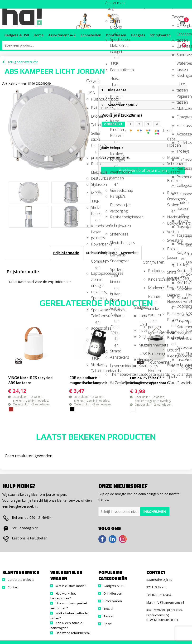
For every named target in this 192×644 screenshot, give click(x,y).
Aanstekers (114, 357)
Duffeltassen (181, 143)
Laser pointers (95, 233)
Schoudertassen (181, 298)
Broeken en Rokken (171, 182)
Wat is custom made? (71, 586)
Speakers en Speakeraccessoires (95, 299)
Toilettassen (181, 235)
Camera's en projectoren (95, 147)
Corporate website (21, 580)
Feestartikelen (114, 70)
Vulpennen (152, 383)
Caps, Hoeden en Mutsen (171, 141)
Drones (95, 116)
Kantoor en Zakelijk (114, 104)
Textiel (167, 130)
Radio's (95, 164)
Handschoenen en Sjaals (171, 366)
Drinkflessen (129, 383)
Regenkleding (171, 287)
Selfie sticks (95, 135)
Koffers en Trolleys (181, 254)
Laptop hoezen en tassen (181, 204)
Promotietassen (181, 177)
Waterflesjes (114, 383)
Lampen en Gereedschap (114, 180)
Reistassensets (181, 168)
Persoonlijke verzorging (114, 206)
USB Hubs (143, 326)
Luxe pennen (152, 322)
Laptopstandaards (143, 374)
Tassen (176, 17)
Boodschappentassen (181, 306)
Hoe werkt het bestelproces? (63, 596)
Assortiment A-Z (110, 4)
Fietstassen (181, 125)
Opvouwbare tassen (181, 316)
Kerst (114, 121)
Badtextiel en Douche (171, 339)
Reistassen (181, 244)
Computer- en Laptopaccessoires (95, 263)
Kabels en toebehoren (95, 215)
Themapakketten (114, 374)
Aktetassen (181, 134)
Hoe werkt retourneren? (73, 633)
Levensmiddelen (114, 366)
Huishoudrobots (95, 99)
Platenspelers (95, 108)
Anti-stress (114, 17)
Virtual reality (95, 336)
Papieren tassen (181, 98)
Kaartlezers (143, 366)
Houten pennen (152, 372)
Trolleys (181, 151)
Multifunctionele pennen (152, 334)
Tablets (95, 125)
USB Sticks (95, 203)
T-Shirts (171, 267)
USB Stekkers (95, 360)
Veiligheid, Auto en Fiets (114, 310)
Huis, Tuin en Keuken (114, 80)
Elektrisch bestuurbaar (95, 174)
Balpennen (152, 354)
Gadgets (138, 307)
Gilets (171, 383)
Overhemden (171, 278)
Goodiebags (181, 383)
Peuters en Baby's (171, 321)
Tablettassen (181, 339)
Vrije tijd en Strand (114, 334)
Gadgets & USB (91, 82)
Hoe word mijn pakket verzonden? (69, 606)
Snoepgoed (114, 261)
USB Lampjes (143, 355)
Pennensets (152, 345)
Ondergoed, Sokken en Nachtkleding (171, 200)
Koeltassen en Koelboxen (181, 272)
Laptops (143, 316)
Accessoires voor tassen (181, 349)
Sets (143, 383)
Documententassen (181, 366)
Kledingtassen (181, 75)
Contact (13, 587)
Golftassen (181, 160)
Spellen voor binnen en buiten (114, 271)
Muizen (143, 345)
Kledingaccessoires (171, 356)
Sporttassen (181, 55)
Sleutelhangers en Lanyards (114, 244)
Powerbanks (95, 244)
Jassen (171, 257)
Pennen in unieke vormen (152, 298)
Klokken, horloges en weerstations (114, 155)
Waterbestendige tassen (181, 65)
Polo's (171, 249)
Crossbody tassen (181, 36)
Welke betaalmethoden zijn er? (70, 616)
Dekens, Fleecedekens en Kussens (171, 297)
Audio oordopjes (95, 348)
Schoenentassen (181, 289)
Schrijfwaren (114, 226)
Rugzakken (181, 227)
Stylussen (95, 184)
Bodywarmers (171, 223)
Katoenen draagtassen (181, 328)
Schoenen (171, 163)
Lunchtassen (181, 46)
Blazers (171, 172)
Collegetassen (181, 185)
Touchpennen (152, 362)
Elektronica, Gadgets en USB (114, 47)
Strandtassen (181, 374)
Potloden (152, 271)
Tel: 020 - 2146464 (159, 595)
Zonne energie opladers (95, 281)
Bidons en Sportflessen (114, 29)
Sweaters (171, 240)
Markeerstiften (152, 288)
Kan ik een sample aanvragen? (66, 625)
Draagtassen (181, 117)
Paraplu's (114, 196)
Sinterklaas (114, 234)
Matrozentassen (181, 108)
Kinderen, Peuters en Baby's (114, 131)
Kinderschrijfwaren (152, 279)
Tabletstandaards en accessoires (95, 372)
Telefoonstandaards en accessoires (95, 317)
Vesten (171, 232)
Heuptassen (181, 194)
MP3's (95, 193)
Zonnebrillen (119, 383)
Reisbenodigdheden (114, 217)
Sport (114, 300)
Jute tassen (181, 85)
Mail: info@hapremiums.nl (165, 602)
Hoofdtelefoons (95, 253)
